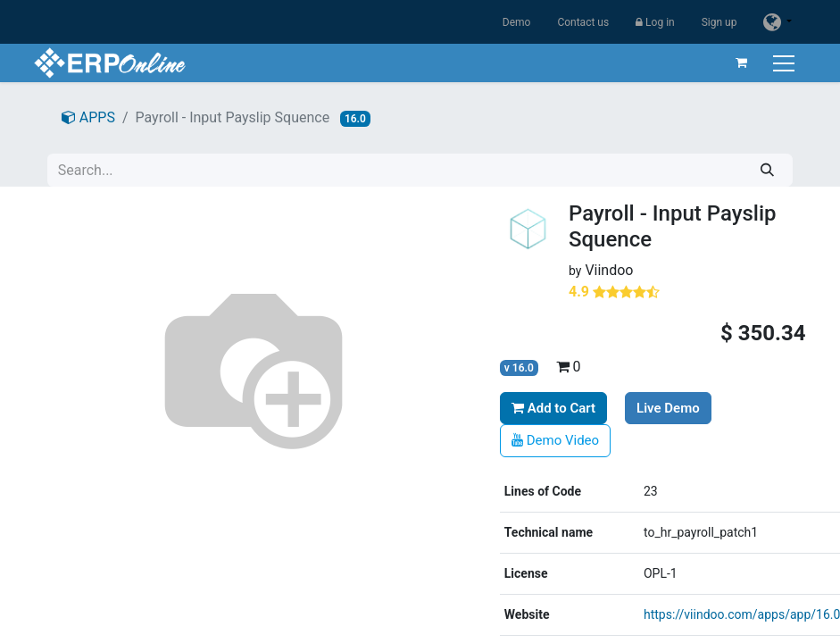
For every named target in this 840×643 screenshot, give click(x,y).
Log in (655, 22)
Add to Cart (553, 408)
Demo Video (555, 440)
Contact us (583, 22)
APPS (88, 117)
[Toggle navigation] (784, 63)
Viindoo (609, 270)
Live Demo (668, 408)
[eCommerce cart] (740, 63)
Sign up (719, 22)
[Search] (767, 170)
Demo (517, 22)
